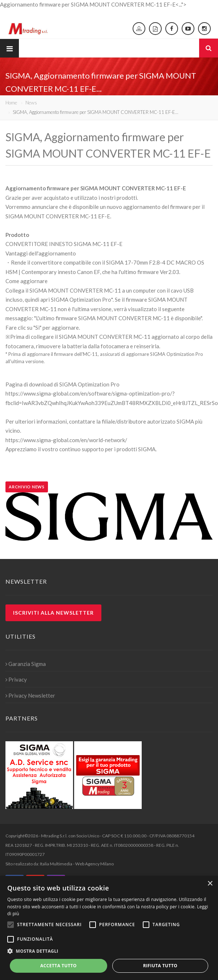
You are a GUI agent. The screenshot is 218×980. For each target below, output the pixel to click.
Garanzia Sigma (26, 664)
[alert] (109, 928)
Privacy (16, 679)
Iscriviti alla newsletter (53, 613)
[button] (109, 951)
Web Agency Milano (94, 864)
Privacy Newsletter (30, 695)
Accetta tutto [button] (58, 966)
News (31, 103)
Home (11, 103)
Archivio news (27, 487)
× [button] (210, 884)
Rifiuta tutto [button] (160, 966)
